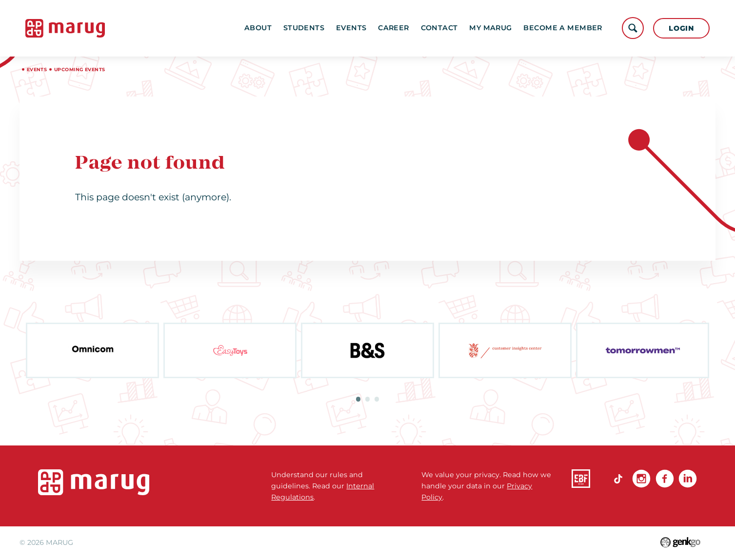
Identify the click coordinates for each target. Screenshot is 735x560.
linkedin (688, 479)
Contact (439, 28)
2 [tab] (368, 399)
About (258, 28)
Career (394, 28)
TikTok (618, 479)
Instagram (641, 479)
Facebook (665, 479)
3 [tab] (377, 399)
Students (304, 28)
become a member (563, 28)
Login (681, 28)
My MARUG (490, 28)
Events (351, 28)
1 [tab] (358, 399)
